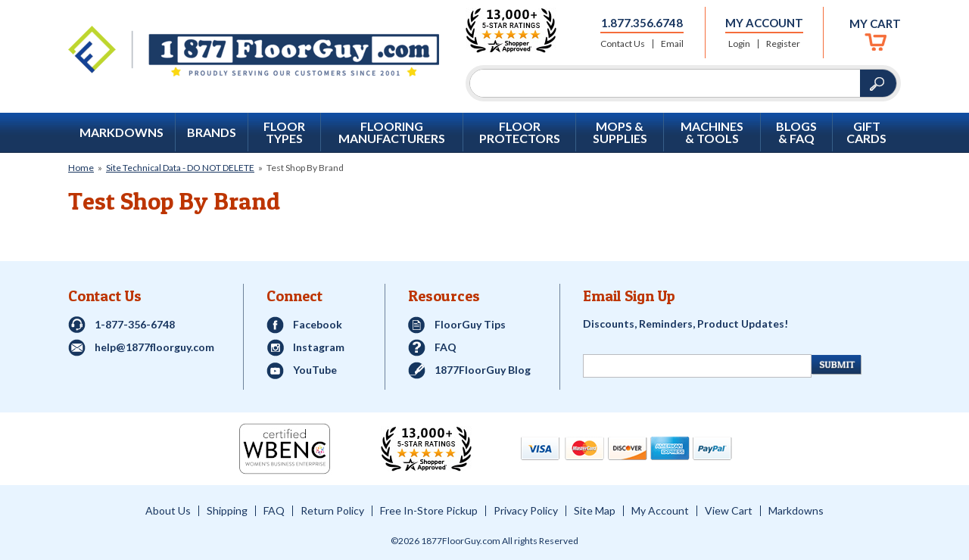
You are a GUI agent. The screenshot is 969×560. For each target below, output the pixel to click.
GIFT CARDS (866, 132)
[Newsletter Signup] (697, 366)
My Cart (875, 23)
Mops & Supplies (620, 132)
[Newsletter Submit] (837, 365)
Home (81, 168)
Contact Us (623, 44)
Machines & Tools (712, 132)
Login (739, 44)
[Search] (665, 83)
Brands (212, 132)
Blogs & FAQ (796, 132)
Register (783, 44)
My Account (764, 23)
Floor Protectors (520, 132)
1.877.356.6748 (642, 23)
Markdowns (122, 132)
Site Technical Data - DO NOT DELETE (180, 168)
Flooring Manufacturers (392, 132)
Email (672, 44)
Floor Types (284, 132)
